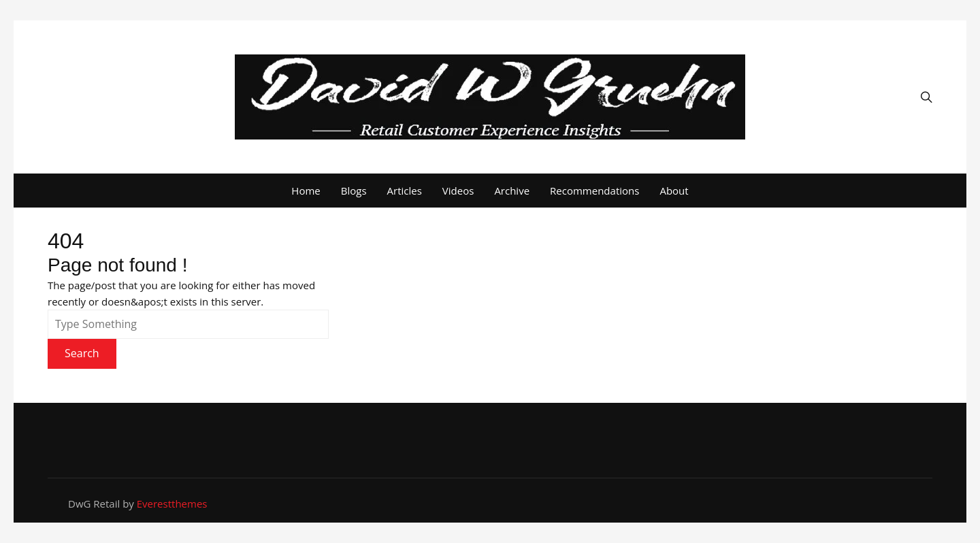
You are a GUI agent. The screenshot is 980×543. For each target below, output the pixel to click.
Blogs (354, 191)
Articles (405, 191)
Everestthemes (172, 504)
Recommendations (594, 191)
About (674, 191)
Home (306, 191)
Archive (512, 191)
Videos (458, 191)
